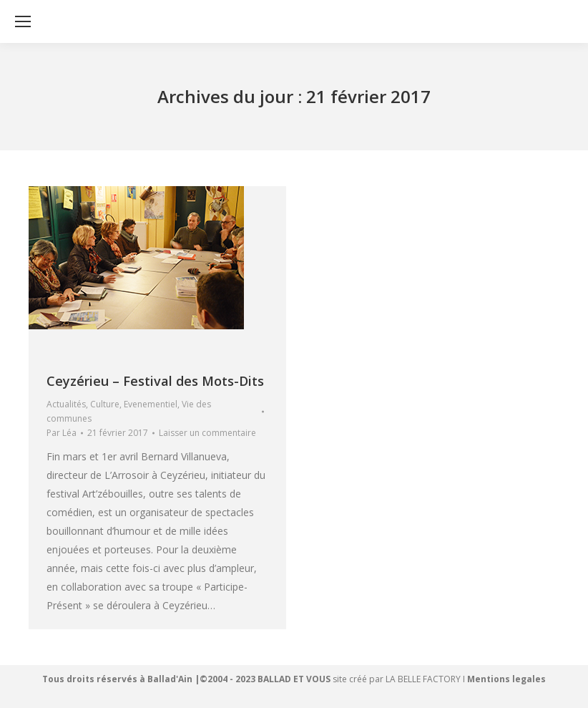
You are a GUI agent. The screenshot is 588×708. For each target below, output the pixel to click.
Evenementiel (151, 404)
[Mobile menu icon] (23, 21)
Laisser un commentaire (207, 433)
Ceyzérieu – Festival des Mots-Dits (155, 381)
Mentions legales (506, 679)
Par (62, 433)
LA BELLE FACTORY (423, 679)
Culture (105, 404)
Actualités (66, 404)
